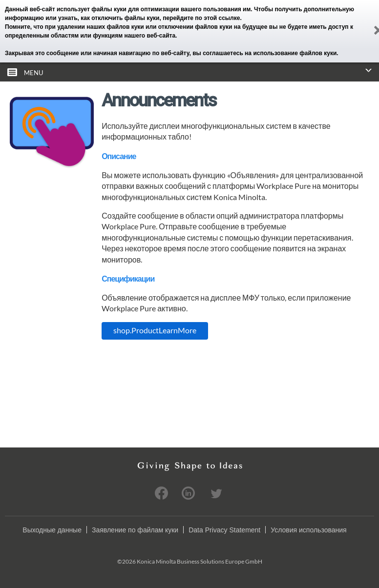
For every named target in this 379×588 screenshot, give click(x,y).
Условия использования (308, 529)
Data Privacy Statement (224, 529)
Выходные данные (52, 529)
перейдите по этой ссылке (201, 18)
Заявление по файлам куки (135, 529)
